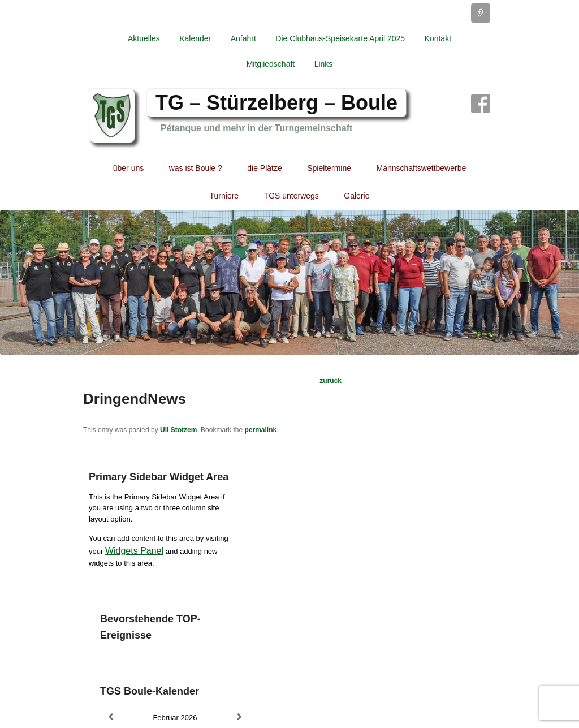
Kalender (195, 38)
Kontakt (438, 38)
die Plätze (264, 168)
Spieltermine (329, 168)
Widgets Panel (134, 551)
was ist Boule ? (196, 168)
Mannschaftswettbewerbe (422, 168)
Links (324, 64)
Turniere (224, 196)
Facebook (481, 104)
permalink (260, 430)
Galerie (357, 196)
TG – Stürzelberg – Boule (276, 103)
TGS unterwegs (291, 196)
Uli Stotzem (178, 430)
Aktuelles (144, 38)
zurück (326, 381)
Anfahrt (243, 38)
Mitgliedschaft (271, 64)
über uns (128, 168)
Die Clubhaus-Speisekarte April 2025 (340, 38)
